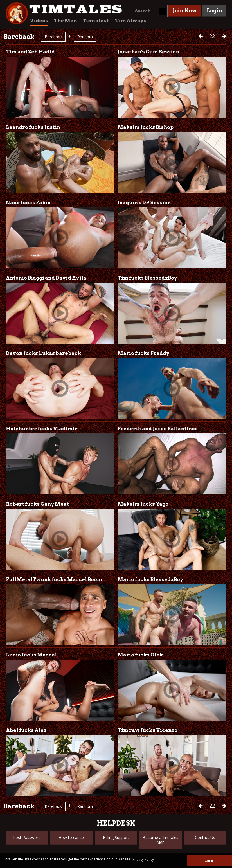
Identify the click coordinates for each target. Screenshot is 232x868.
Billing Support (116, 837)
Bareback (53, 37)
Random (85, 37)
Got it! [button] (209, 861)
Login (214, 11)
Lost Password (27, 837)
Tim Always (131, 21)
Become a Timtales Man (160, 840)
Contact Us (205, 837)
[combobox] (150, 11)
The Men (65, 21)
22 (213, 36)
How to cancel (72, 837)
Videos (39, 21)
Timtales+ (96, 21)
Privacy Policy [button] (143, 859)
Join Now (185, 11)
